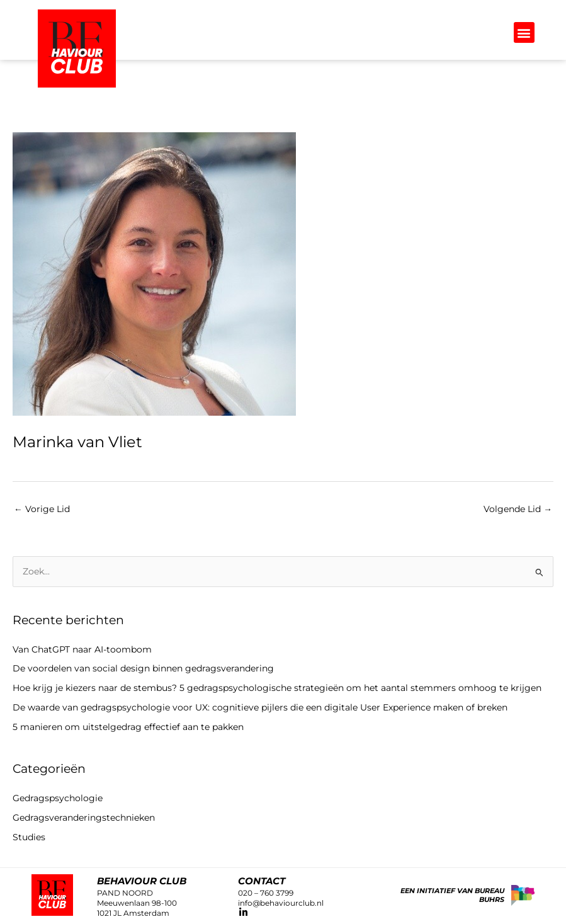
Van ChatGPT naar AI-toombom (82, 649)
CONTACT (262, 881)
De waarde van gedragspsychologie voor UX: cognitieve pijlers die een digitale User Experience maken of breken (260, 707)
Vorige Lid (42, 509)
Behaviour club (142, 881)
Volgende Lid (518, 509)
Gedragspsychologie (58, 798)
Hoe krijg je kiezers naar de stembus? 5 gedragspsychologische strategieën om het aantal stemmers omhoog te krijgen (277, 688)
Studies (29, 837)
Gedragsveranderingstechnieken (84, 818)
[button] (524, 32)
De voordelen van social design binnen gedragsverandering (146, 668)
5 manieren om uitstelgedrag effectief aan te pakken (128, 727)
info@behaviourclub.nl (281, 903)
